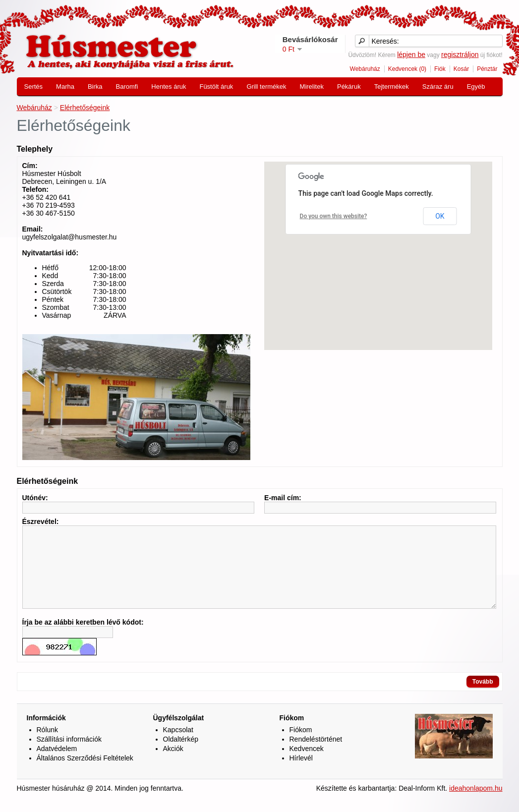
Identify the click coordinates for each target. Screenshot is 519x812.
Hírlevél (301, 773)
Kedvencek (307, 763)
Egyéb (476, 87)
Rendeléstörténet (316, 754)
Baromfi (127, 87)
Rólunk (48, 745)
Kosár (461, 69)
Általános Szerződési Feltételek (85, 773)
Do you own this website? (334, 216)
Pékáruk (349, 87)
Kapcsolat (178, 745)
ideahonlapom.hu (476, 803)
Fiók (440, 69)
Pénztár (487, 69)
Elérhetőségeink (85, 108)
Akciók (173, 763)
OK (440, 216)
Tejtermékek (392, 87)
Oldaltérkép (181, 754)
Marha (65, 87)
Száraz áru (438, 87)
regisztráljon (460, 55)
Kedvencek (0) (407, 69)
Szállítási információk (69, 754)
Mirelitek (312, 87)
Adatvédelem (57, 763)
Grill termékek (266, 87)
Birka (95, 87)
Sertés (34, 87)
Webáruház (365, 69)
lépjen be (411, 55)
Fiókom (301, 745)
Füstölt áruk (216, 87)
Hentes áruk (169, 87)
